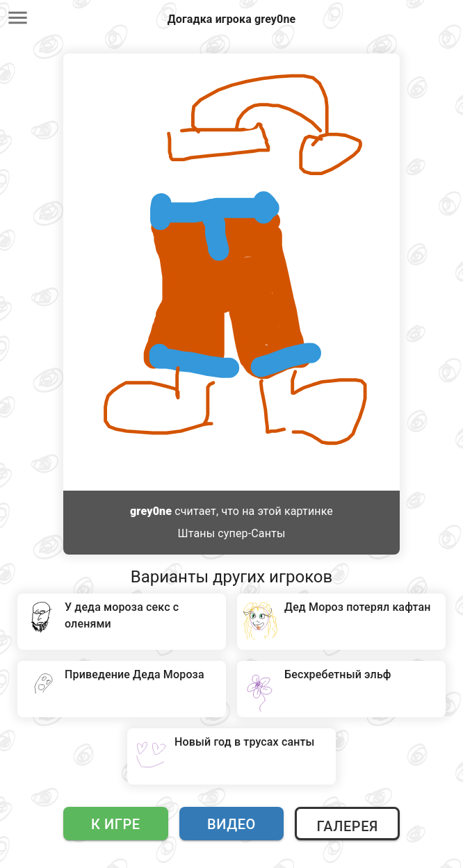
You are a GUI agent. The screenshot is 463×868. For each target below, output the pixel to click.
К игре (116, 824)
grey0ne (151, 511)
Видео (231, 824)
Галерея (347, 826)
